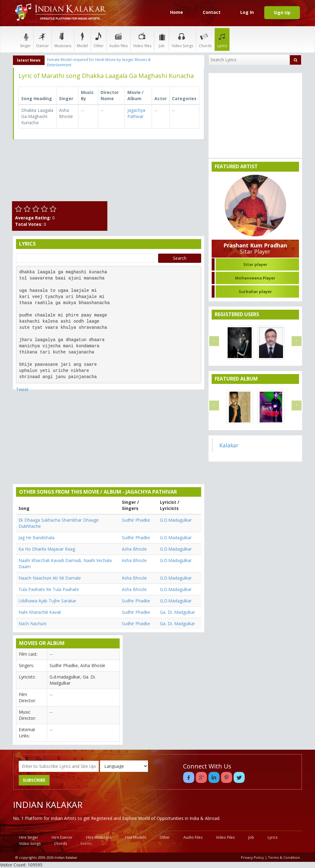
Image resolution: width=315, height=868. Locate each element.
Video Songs (182, 39)
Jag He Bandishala (36, 538)
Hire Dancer (62, 837)
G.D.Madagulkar (176, 520)
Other (99, 39)
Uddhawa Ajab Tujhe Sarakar (47, 601)
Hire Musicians (99, 837)
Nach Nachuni (32, 623)
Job (161, 39)
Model (82, 39)
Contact (212, 12)
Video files (142, 39)
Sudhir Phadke (136, 520)
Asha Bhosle (134, 549)
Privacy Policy (252, 857)
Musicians (63, 39)
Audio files (118, 39)
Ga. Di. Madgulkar (177, 612)
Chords (205, 39)
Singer (25, 39)
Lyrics (222, 39)
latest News (29, 60)
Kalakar (229, 445)
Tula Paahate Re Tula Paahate (49, 589)
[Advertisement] (157, 183)
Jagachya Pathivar (136, 113)
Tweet (22, 389)
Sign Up (282, 12)
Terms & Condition (284, 857)
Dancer (43, 39)
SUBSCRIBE (34, 780)
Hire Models (136, 837)
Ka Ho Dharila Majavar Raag (47, 549)
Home (177, 12)
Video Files (225, 837)
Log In (247, 12)
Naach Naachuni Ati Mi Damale (50, 578)
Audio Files (193, 837)
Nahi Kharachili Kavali (40, 612)
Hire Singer (29, 837)
